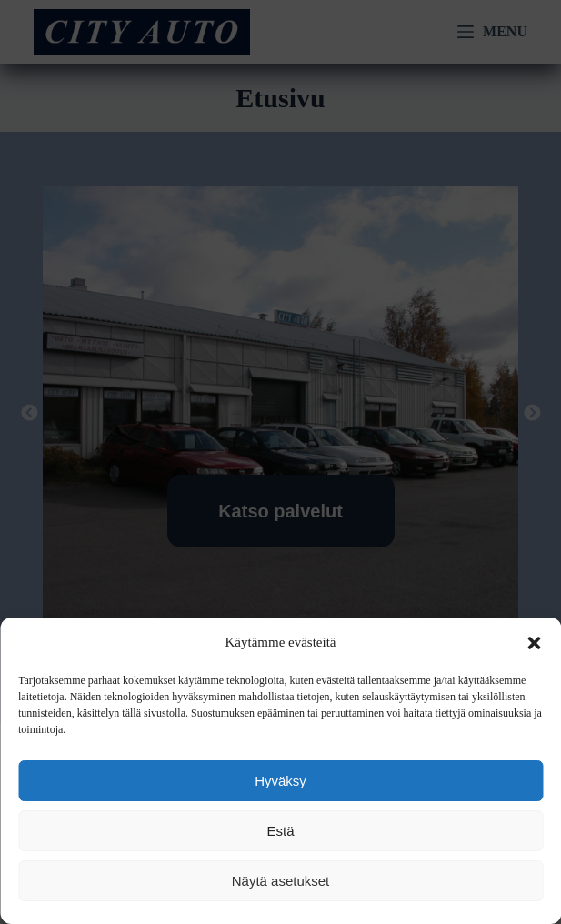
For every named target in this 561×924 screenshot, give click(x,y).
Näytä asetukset (281, 881)
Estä (280, 831)
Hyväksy (280, 781)
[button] (534, 643)
